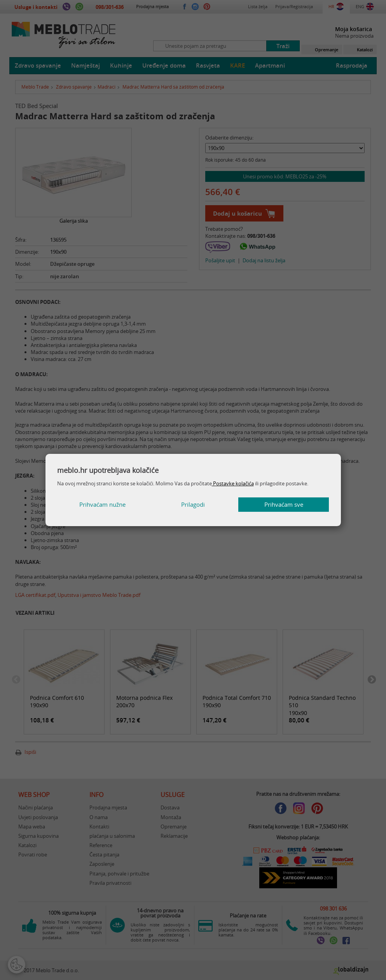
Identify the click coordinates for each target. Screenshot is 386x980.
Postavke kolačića (233, 483)
